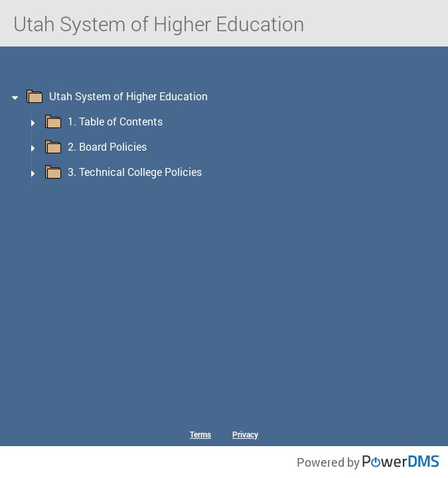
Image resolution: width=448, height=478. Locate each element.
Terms (200, 434)
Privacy (245, 434)
